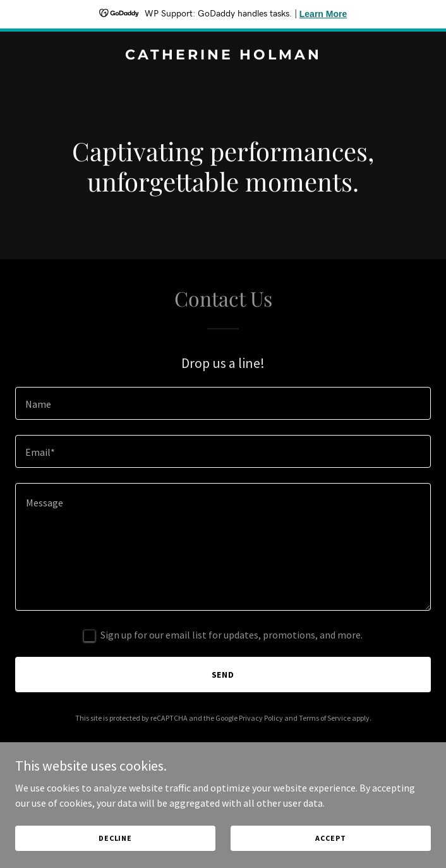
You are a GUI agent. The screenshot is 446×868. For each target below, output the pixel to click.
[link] (223, 56)
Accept (330, 838)
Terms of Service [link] (325, 718)
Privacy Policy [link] (261, 718)
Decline (115, 838)
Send (223, 675)
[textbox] (223, 403)
